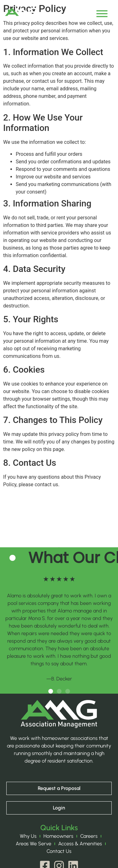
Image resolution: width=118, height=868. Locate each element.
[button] (51, 691)
